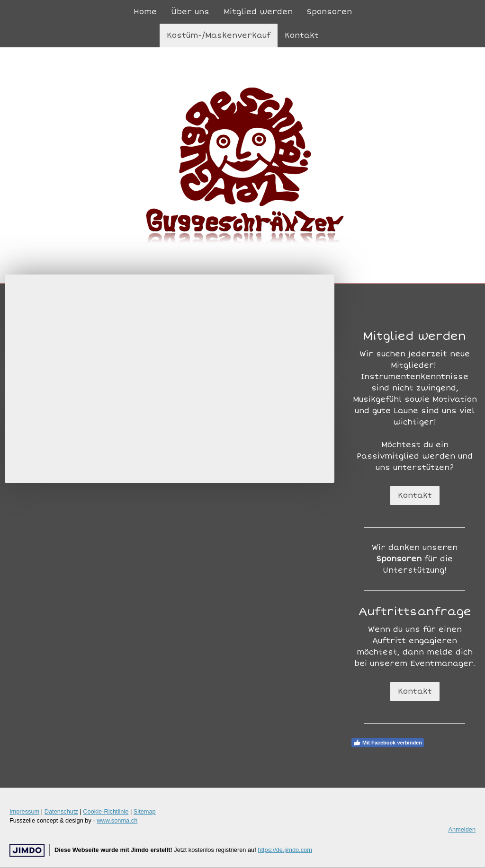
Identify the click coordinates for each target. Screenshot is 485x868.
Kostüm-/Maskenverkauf (219, 35)
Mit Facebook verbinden (388, 743)
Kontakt (302, 35)
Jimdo (27, 850)
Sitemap (145, 811)
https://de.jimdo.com (285, 850)
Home (145, 12)
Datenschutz (61, 811)
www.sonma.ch (117, 820)
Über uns (190, 12)
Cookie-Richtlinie (106, 811)
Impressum (24, 811)
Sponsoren (329, 12)
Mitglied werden (258, 12)
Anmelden (462, 829)
